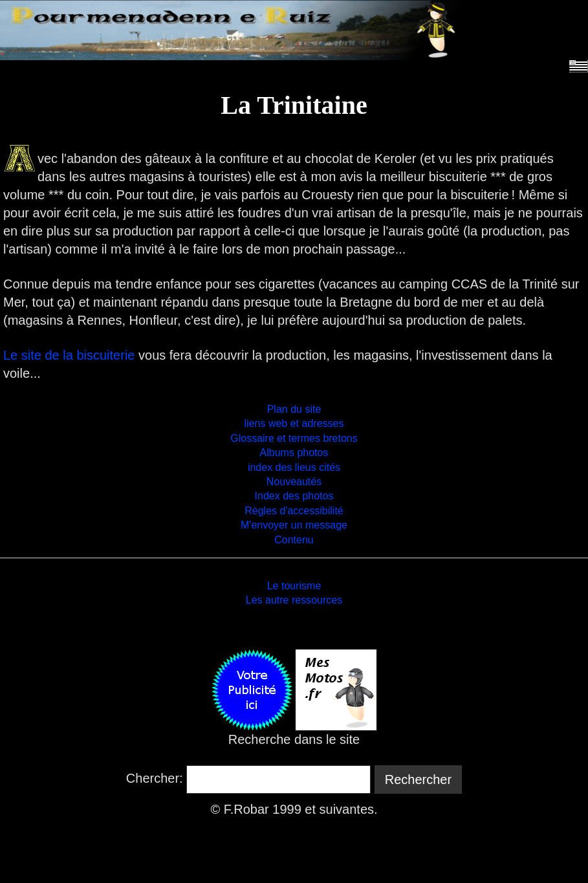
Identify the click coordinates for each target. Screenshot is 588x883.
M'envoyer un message (294, 525)
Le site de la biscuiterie (69, 355)
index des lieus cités (294, 467)
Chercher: (155, 778)
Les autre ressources (294, 600)
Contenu (294, 540)
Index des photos (294, 496)
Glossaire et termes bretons (294, 438)
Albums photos (294, 452)
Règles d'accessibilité (294, 511)
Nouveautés (294, 482)
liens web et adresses (294, 423)
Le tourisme (294, 586)
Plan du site (294, 409)
